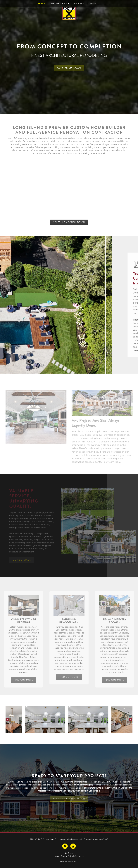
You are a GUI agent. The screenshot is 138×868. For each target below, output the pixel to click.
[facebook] (65, 846)
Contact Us (79, 856)
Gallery (79, 3)
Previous (7, 720)
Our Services (59, 3)
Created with (69, 861)
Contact (94, 3)
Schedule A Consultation (69, 222)
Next (131, 720)
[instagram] (73, 846)
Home (42, 3)
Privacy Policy (67, 856)
